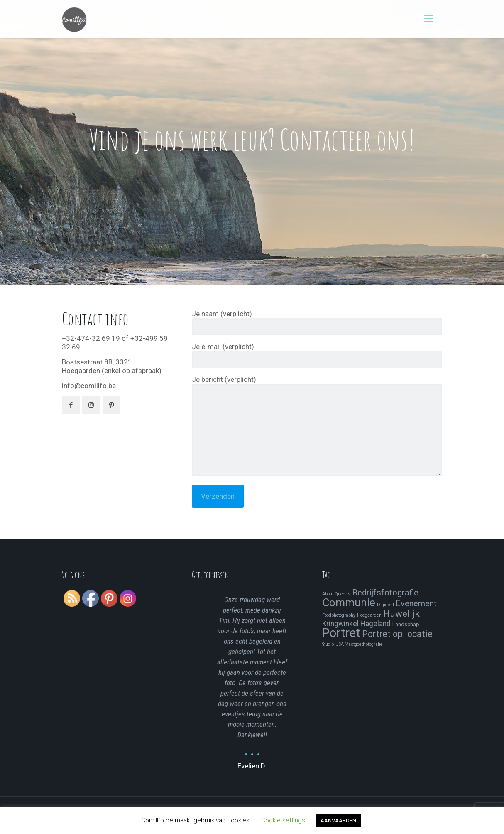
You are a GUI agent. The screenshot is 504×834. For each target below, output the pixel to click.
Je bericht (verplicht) (317, 426)
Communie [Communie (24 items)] (349, 603)
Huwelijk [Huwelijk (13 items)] (401, 614)
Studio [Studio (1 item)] (328, 644)
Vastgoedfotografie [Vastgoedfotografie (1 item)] (364, 644)
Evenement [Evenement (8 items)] (416, 604)
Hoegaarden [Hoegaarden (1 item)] (369, 615)
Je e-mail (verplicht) (317, 355)
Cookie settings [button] (283, 820)
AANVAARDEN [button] (338, 820)
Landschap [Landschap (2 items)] (406, 624)
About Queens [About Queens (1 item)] (336, 594)
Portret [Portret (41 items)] (341, 633)
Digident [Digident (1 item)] (385, 605)
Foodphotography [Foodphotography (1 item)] (339, 615)
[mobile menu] (429, 19)
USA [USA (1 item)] (340, 644)
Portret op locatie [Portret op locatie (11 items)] (397, 634)
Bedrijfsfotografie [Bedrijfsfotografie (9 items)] (385, 593)
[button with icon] (71, 405)
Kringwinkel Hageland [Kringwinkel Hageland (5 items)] (356, 624)
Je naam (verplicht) (317, 322)
